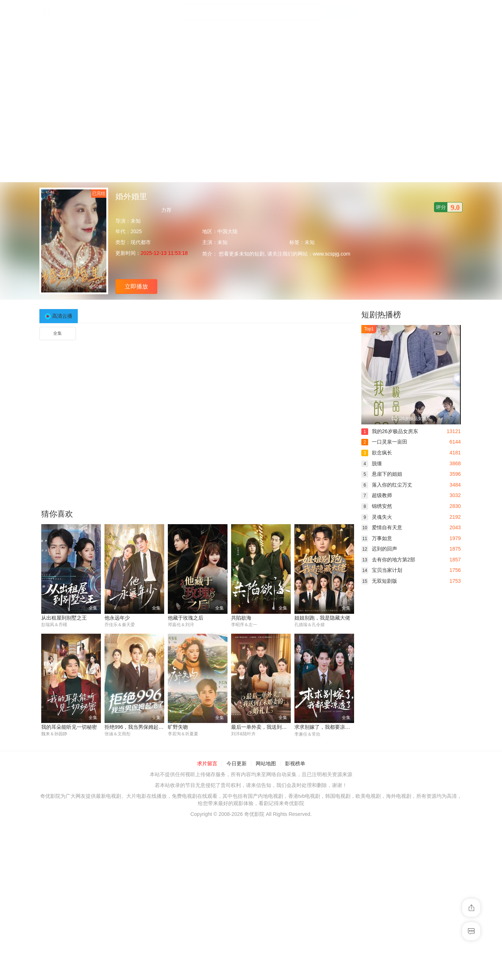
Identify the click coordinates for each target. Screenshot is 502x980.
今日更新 (237, 763)
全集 (58, 333)
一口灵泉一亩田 (384, 442)
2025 (136, 231)
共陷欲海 (241, 618)
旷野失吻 (178, 727)
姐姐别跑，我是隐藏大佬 (322, 618)
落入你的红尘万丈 (387, 485)
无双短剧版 (379, 581)
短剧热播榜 (381, 315)
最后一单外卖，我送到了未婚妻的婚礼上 (277, 727)
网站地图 (266, 763)
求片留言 (207, 763)
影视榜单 (295, 763)
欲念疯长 (377, 453)
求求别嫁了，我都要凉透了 (325, 727)
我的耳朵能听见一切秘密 (69, 727)
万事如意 (377, 538)
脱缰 (372, 463)
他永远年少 (117, 618)
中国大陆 (227, 231)
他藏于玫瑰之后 (186, 618)
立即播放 (136, 286)
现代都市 (141, 242)
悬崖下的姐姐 (382, 474)
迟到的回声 (379, 549)
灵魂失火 (377, 517)
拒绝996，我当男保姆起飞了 (137, 727)
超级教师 (377, 495)
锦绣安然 (377, 506)
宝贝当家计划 (382, 570)
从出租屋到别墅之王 (64, 618)
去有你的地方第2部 (388, 560)
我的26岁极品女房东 (390, 431)
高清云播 (62, 316)
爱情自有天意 (382, 527)
